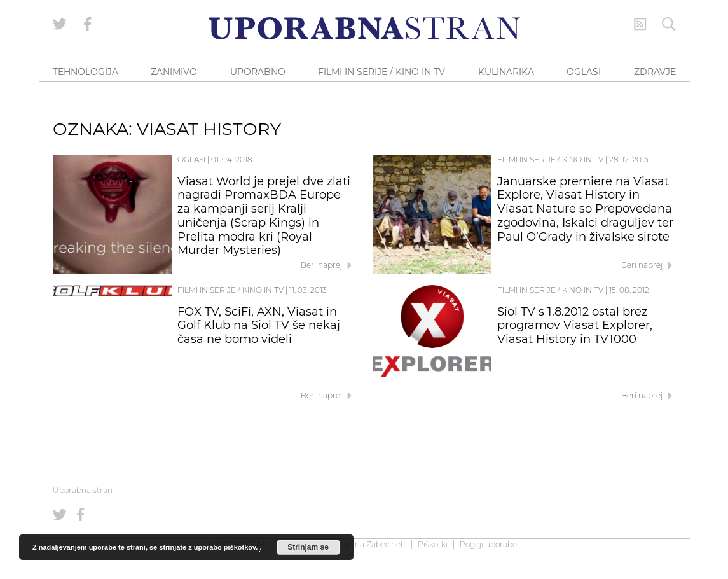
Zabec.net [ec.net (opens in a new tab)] (385, 544)
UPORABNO (258, 72)
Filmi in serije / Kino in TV (550, 159)
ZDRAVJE (655, 72)
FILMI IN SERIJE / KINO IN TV (381, 72)
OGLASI (584, 72)
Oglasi (191, 159)
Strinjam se (308, 547)
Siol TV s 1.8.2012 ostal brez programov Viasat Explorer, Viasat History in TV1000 (575, 326)
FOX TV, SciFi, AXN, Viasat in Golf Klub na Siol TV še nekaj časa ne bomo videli (259, 326)
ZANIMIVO (174, 72)
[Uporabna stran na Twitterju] (60, 24)
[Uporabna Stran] (364, 28)
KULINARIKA (506, 72)
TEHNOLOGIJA (86, 72)
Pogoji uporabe (488, 544)
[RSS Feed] (640, 24)
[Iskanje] (669, 24)
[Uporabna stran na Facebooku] (88, 24)
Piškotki (433, 544)
